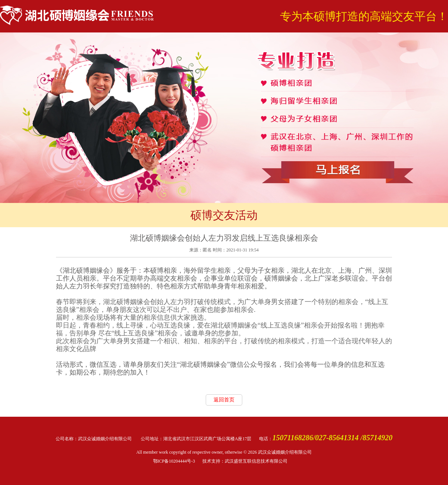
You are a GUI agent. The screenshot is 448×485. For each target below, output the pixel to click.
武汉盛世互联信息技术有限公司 (256, 461)
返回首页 (224, 400)
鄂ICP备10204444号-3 (174, 461)
